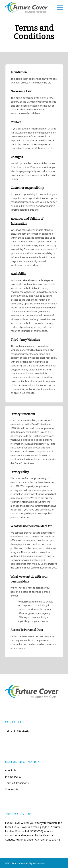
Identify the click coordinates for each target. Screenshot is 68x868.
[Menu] (58, 7)
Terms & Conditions (17, 783)
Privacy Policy (13, 777)
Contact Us (12, 789)
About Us (11, 770)
